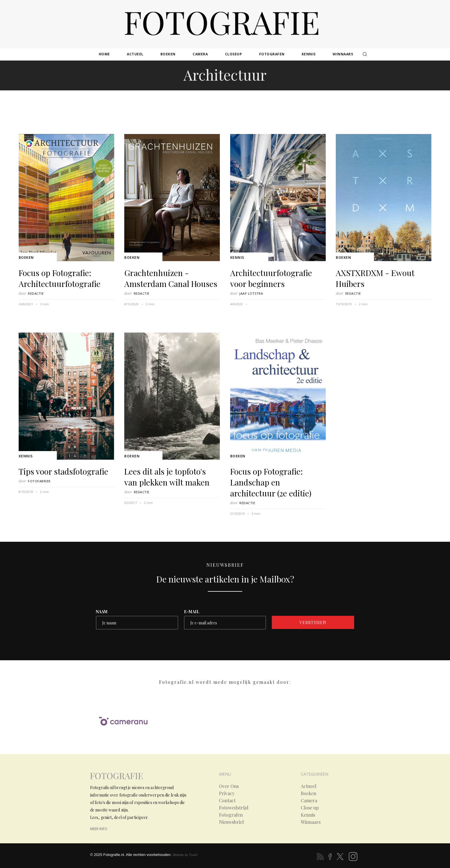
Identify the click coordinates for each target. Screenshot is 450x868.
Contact (227, 801)
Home (104, 54)
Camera (309, 801)
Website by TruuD (185, 855)
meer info (99, 829)
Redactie (36, 293)
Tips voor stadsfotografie (63, 471)
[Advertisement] (225, 108)
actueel (135, 54)
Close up (310, 808)
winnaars (343, 54)
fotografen (272, 54)
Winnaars (311, 822)
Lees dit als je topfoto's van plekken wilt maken (167, 477)
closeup (234, 54)
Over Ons (229, 786)
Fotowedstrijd (234, 808)
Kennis (237, 258)
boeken (168, 54)
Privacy (227, 793)
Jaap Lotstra (251, 293)
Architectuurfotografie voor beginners (271, 278)
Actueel (309, 786)
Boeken (26, 258)
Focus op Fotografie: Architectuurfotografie (60, 278)
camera (200, 54)
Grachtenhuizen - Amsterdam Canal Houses (171, 278)
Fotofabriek (39, 481)
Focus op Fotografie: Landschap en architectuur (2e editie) (271, 482)
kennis (309, 54)
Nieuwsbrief (231, 822)
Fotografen (231, 815)
